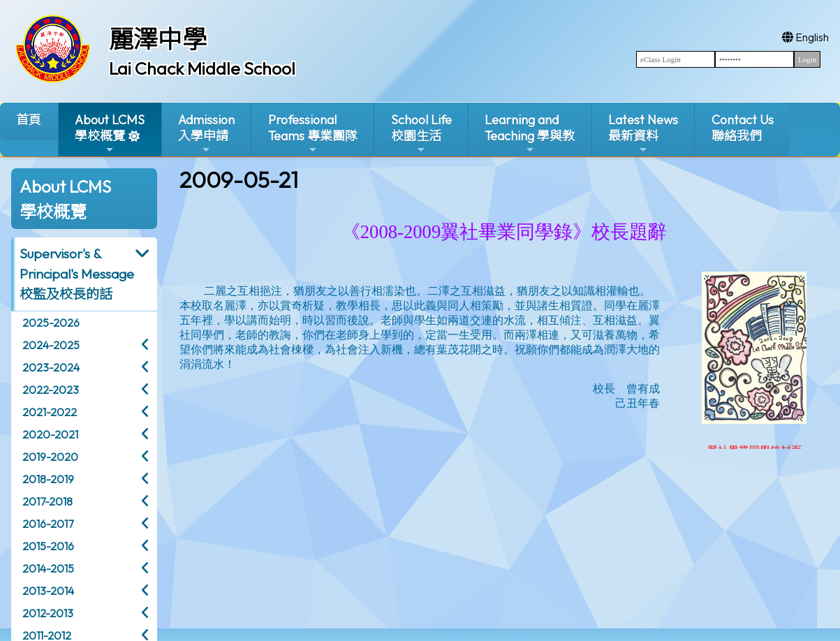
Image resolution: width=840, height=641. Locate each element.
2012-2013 (48, 613)
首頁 (29, 120)
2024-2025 (51, 345)
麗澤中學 (158, 39)
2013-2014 (48, 591)
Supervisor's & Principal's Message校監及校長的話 (77, 274)
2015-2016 (48, 546)
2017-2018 (47, 501)
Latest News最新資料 (643, 134)
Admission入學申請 (206, 134)
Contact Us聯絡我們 (743, 128)
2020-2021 (50, 434)
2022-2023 (51, 390)
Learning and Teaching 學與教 (530, 134)
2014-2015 (48, 568)
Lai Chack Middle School (202, 68)
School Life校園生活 (421, 134)
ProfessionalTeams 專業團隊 (313, 134)
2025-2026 (51, 323)
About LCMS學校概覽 (110, 134)
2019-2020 (50, 457)
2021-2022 (50, 412)
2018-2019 (48, 479)
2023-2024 (51, 367)
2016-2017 (48, 524)
